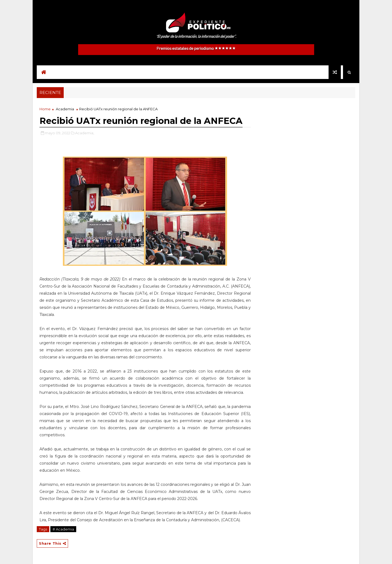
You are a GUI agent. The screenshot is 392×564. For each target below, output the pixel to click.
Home (45, 109)
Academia (65, 109)
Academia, (85, 133)
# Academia (63, 529)
